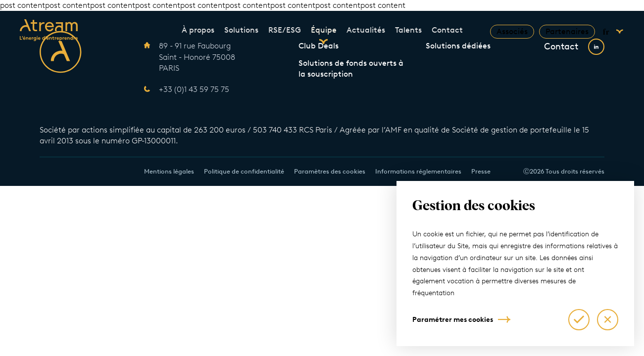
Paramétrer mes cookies (453, 320)
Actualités (366, 30)
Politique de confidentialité (244, 171)
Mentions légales (169, 171)
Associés (512, 31)
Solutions (241, 30)
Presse (481, 171)
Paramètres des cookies (330, 171)
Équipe (324, 30)
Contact (447, 30)
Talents (408, 30)
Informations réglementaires (418, 171)
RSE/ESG (285, 30)
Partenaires (567, 31)
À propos (198, 30)
